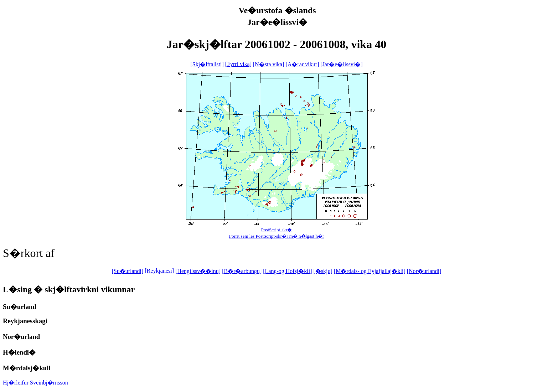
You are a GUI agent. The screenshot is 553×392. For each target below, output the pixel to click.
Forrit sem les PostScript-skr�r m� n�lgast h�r (277, 236)
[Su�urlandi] (127, 271)
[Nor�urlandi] (424, 271)
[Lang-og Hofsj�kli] (287, 271)
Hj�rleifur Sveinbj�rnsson (35, 383)
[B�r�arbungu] (242, 271)
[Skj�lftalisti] (207, 64)
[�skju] (323, 271)
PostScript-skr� (277, 230)
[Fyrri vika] (238, 64)
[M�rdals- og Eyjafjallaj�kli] (370, 271)
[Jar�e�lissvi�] (341, 64)
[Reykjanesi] (159, 271)
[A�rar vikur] (303, 64)
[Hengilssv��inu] (198, 271)
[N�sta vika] (269, 64)
